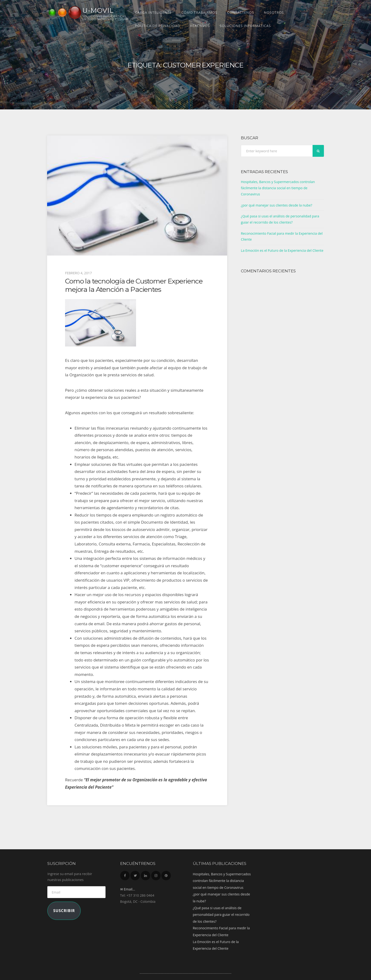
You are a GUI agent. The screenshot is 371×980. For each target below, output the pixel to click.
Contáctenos (241, 12)
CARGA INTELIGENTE (153, 12)
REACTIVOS (200, 26)
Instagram (156, 874)
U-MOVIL (98, 10)
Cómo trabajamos (199, 12)
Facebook (125, 874)
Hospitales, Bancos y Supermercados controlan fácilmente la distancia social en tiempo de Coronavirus (278, 188)
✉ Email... (128, 889)
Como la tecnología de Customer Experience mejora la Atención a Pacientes (134, 285)
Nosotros (274, 12)
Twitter (135, 874)
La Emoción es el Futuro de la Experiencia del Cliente (282, 250)
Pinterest (166, 874)
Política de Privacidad (158, 26)
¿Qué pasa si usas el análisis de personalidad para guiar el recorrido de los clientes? (221, 915)
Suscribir (64, 911)
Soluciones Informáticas (245, 26)
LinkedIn (146, 874)
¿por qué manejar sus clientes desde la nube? (277, 205)
